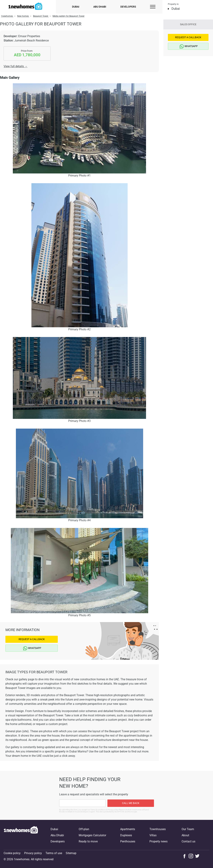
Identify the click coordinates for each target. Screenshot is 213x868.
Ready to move (88, 841)
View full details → (16, 66)
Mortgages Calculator (92, 835)
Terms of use (54, 853)
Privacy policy (33, 853)
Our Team (188, 829)
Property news (158, 841)
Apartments (128, 829)
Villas (153, 835)
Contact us (188, 841)
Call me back (131, 803)
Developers (128, 7)
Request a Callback (32, 639)
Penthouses (128, 841)
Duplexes (126, 835)
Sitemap (71, 853)
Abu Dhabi (100, 7)
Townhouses (158, 829)
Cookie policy (12, 853)
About (185, 835)
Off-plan (84, 829)
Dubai (76, 7)
